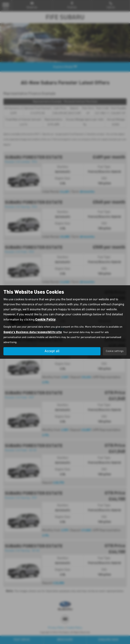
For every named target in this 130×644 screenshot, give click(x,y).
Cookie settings (115, 351)
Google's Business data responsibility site (33, 332)
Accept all (52, 351)
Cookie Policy (45, 319)
